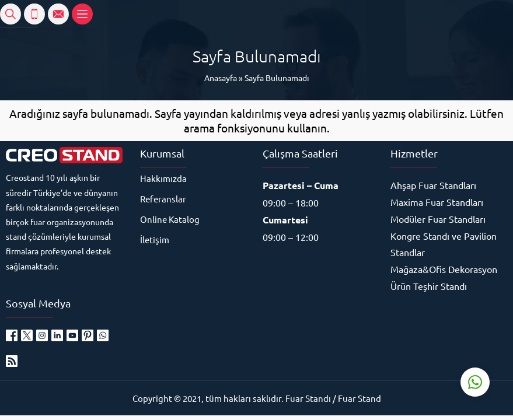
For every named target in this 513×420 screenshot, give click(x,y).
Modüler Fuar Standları (438, 219)
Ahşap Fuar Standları (433, 185)
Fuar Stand (360, 398)
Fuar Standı (308, 398)
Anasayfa (221, 78)
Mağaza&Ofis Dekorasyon (444, 269)
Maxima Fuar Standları (437, 202)
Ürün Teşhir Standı (429, 286)
